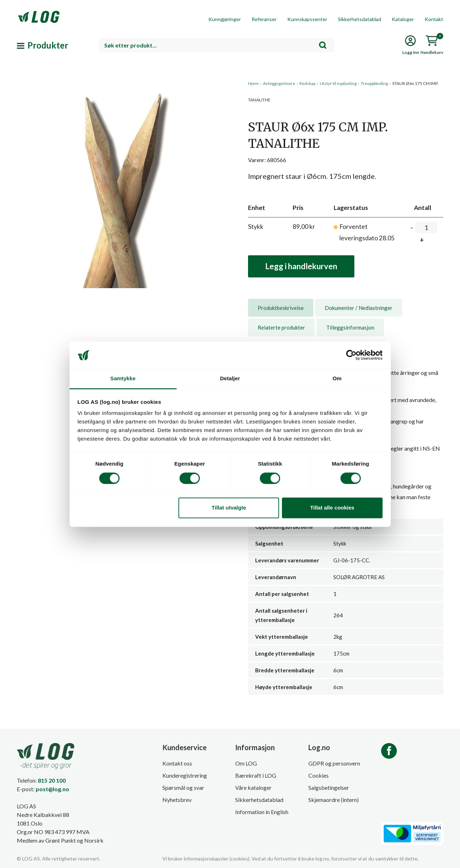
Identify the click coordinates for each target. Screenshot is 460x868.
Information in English (262, 812)
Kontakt (434, 19)
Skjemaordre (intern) (333, 800)
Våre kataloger (253, 787)
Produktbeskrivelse (281, 308)
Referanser (264, 19)
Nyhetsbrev (177, 800)
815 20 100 (52, 780)
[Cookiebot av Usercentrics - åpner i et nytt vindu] (351, 355)
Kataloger (403, 19)
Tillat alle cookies (332, 508)
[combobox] (216, 45)
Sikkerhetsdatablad (360, 19)
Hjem (253, 83)
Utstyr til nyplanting (338, 83)
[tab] (281, 308)
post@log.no (52, 789)
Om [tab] (337, 379)
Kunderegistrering (185, 775)
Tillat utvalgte (229, 508)
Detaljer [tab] (230, 379)
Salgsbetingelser (329, 787)
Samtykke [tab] (123, 379)
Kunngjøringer (225, 19)
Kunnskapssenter (307, 19)
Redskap (307, 83)
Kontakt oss (177, 763)
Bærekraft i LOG (256, 775)
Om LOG (246, 763)
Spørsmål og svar (183, 787)
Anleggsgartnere (279, 83)
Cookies (319, 775)
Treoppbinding (374, 83)
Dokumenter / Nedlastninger (359, 308)
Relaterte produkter (281, 327)
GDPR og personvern (334, 763)
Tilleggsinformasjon (350, 327)
